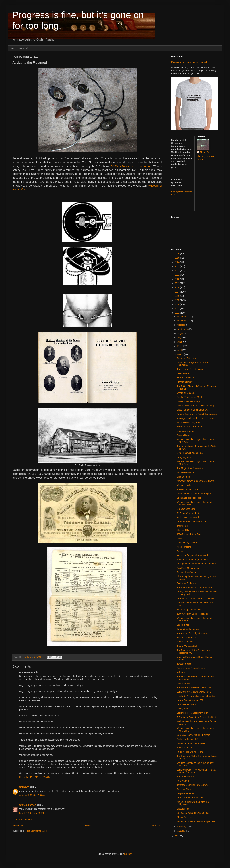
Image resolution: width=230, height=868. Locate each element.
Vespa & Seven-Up (186, 793)
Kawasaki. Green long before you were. (196, 481)
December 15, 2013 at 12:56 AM (35, 777)
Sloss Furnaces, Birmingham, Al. (192, 410)
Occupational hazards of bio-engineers (195, 494)
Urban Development (186, 704)
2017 (177, 292)
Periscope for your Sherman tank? (193, 555)
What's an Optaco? (186, 393)
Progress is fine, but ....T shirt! (189, 62)
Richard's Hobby (185, 382)
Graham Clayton (28, 805)
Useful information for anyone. (191, 743)
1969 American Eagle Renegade (192, 614)
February (182, 827)
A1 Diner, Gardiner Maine (189, 513)
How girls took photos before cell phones (196, 564)
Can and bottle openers (188, 629)
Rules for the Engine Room (190, 752)
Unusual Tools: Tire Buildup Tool (192, 521)
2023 (177, 266)
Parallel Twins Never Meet (189, 397)
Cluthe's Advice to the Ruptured (130, 166)
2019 (177, 283)
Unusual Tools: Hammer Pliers (191, 798)
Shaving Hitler (183, 530)
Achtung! (181, 672)
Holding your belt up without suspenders (196, 821)
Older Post (156, 826)
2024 (177, 262)
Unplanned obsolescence (189, 498)
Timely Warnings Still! (187, 646)
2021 (177, 275)
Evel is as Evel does (186, 583)
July (179, 338)
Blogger (128, 854)
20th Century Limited (187, 543)
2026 (177, 254)
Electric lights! (183, 809)
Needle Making (184, 547)
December (182, 317)
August (181, 333)
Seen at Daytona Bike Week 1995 (193, 813)
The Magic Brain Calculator (190, 468)
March (181, 354)
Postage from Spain (186, 572)
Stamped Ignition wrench (189, 610)
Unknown (24, 787)
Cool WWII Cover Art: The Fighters (193, 735)
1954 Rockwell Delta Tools (189, 534)
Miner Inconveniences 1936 (190, 453)
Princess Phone (184, 789)
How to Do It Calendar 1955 (190, 700)
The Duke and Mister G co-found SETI (195, 687)
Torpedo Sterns (184, 664)
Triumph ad (182, 526)
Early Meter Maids (185, 472)
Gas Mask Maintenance (188, 568)
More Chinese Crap (186, 509)
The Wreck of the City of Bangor (192, 633)
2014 (177, 304)
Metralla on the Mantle (187, 489)
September (183, 329)
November (182, 321)
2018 (177, 287)
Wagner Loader (184, 485)
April (180, 350)
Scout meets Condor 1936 (189, 427)
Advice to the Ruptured (188, 517)
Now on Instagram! (19, 48)
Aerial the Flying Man (187, 358)
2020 (177, 279)
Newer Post (19, 826)
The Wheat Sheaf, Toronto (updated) (194, 588)
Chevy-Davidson (185, 817)
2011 (177, 836)
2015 (177, 300)
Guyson (180, 538)
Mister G (204, 152)
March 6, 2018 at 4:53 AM (31, 813)
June (180, 342)
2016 (177, 296)
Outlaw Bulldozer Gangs (188, 401)
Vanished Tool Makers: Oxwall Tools (194, 692)
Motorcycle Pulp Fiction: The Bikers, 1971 (197, 418)
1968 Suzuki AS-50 (186, 777)
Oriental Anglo (184, 477)
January (181, 831)
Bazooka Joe (183, 625)
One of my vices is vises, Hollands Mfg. (196, 406)
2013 (177, 309)
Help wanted (183, 781)
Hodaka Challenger (186, 378)
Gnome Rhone (184, 683)
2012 (177, 313)
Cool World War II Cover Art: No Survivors (197, 599)
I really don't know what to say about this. (196, 696)
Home (88, 826)
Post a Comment (24, 819)
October (181, 325)
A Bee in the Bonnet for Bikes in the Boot (196, 717)
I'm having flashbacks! (187, 739)
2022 (177, 271)
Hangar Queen (184, 457)
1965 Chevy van (185, 748)
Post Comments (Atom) (37, 831)
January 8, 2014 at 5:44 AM (32, 795)
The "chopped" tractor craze (190, 369)
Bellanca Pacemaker (187, 638)
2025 (177, 258)
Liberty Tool (182, 709)
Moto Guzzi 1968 (185, 642)
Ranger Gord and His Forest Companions (197, 414)
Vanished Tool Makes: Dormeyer (192, 713)
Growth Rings (183, 435)
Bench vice (182, 551)
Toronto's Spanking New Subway (192, 785)
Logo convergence (186, 431)
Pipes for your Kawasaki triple (191, 668)
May (180, 346)
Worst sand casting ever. (189, 422)
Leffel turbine (183, 373)
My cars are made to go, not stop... (193, 560)
